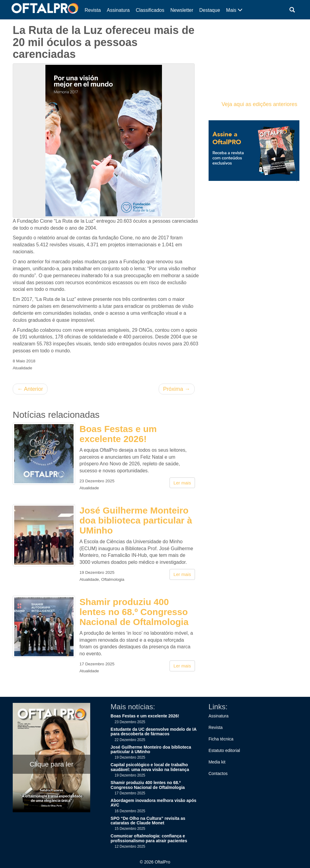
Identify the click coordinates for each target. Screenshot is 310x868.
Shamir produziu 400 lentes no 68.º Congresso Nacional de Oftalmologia (134, 612)
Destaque (210, 10)
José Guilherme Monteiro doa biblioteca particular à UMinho (136, 520)
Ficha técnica (221, 739)
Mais (234, 10)
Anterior (30, 389)
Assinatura (118, 10)
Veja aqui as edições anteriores (259, 104)
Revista (93, 10)
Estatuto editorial (224, 750)
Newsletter (182, 10)
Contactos (218, 773)
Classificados (150, 10)
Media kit (217, 762)
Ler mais (182, 483)
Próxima (177, 389)
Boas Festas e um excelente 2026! (118, 434)
